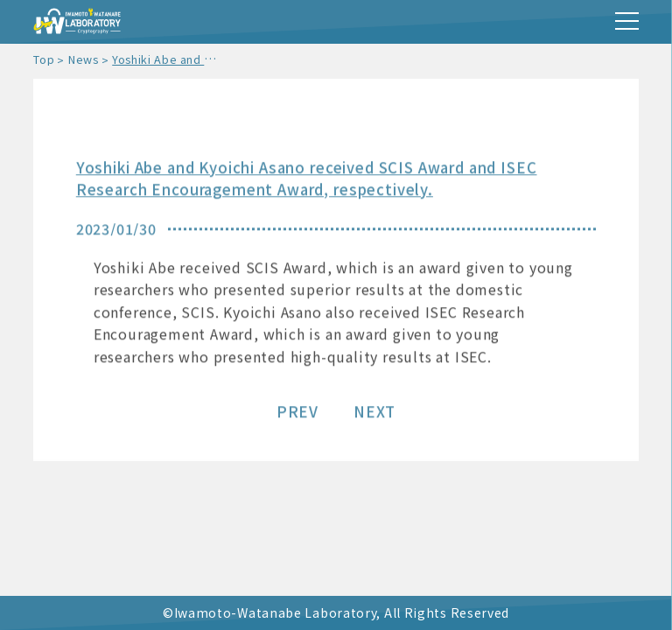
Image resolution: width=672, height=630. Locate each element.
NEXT (374, 413)
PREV (297, 413)
